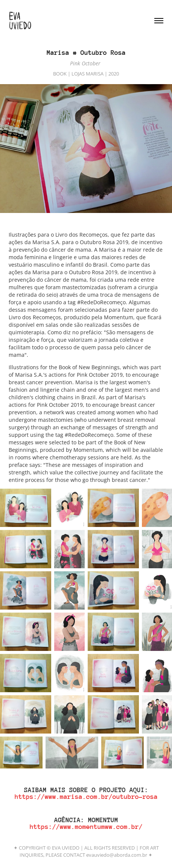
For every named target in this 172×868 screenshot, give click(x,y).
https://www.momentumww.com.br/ (86, 827)
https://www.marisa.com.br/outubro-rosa (86, 797)
